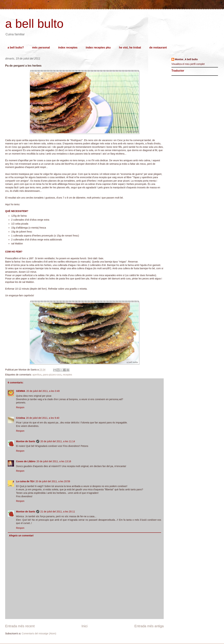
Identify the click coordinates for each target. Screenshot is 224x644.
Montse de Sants (26, 441)
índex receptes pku (98, 48)
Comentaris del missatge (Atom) (39, 633)
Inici (85, 626)
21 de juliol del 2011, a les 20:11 (58, 512)
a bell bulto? (16, 48)
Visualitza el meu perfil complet (188, 64)
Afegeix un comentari (21, 536)
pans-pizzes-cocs (52, 375)
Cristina (21, 418)
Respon (20, 407)
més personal (41, 48)
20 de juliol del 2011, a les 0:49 (43, 391)
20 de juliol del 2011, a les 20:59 (53, 481)
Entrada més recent (20, 626)
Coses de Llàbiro (26, 461)
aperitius (37, 375)
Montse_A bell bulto (186, 59)
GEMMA (21, 391)
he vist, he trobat (130, 48)
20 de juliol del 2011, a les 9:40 (43, 418)
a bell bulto (34, 24)
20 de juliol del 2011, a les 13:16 (54, 461)
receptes (68, 375)
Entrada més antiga (149, 626)
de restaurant (158, 48)
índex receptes (68, 48)
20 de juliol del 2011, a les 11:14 (58, 441)
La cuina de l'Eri (25, 481)
